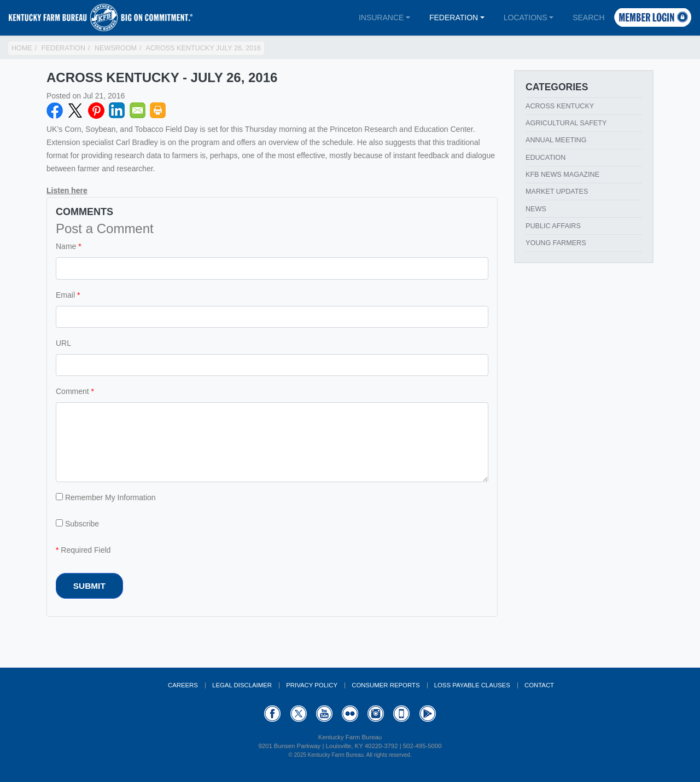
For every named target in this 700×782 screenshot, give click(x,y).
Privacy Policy (312, 685)
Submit (89, 586)
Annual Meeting (556, 140)
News (536, 209)
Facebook (55, 111)
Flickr (350, 714)
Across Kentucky (560, 106)
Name (66, 246)
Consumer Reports (386, 685)
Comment (72, 391)
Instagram (376, 714)
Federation (454, 18)
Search (588, 18)
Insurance (381, 18)
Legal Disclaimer (242, 685)
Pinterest (96, 111)
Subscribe (77, 524)
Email (138, 111)
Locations (526, 18)
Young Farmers (556, 243)
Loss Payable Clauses (472, 685)
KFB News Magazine (562, 175)
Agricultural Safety (566, 123)
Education (546, 158)
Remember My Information (106, 497)
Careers (183, 685)
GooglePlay (428, 714)
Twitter (75, 111)
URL (63, 343)
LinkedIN (117, 111)
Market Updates (557, 192)
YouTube (324, 714)
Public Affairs (553, 226)
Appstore (401, 714)
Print (158, 111)
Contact (539, 685)
